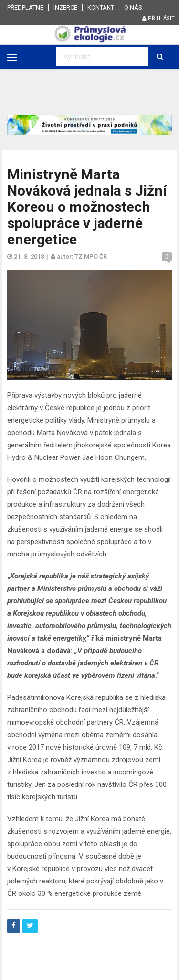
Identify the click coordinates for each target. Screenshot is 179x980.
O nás (133, 7)
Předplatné (25, 7)
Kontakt (101, 7)
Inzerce (65, 7)
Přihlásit (158, 18)
